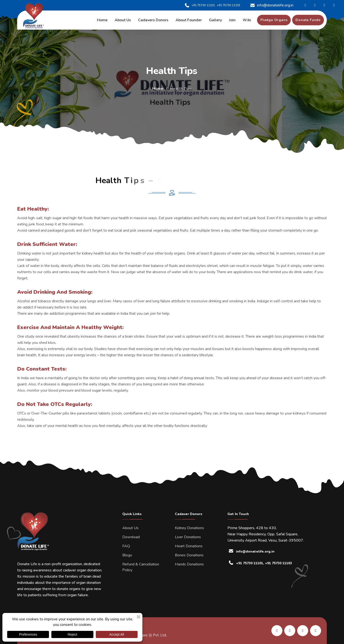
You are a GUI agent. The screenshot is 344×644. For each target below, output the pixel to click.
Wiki (247, 20)
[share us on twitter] (316, 631)
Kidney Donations (189, 528)
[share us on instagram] (303, 631)
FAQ (126, 546)
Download (131, 537)
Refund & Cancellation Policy (141, 567)
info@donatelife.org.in (271, 5)
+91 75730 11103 (228, 5)
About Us (130, 528)
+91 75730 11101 (200, 5)
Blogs (127, 555)
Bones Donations (189, 555)
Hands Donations (189, 564)
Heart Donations (189, 546)
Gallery (215, 20)
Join (232, 20)
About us (123, 20)
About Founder (189, 20)
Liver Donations (188, 537)
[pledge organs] (274, 20)
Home (102, 20)
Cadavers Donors (153, 20)
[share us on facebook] (290, 631)
